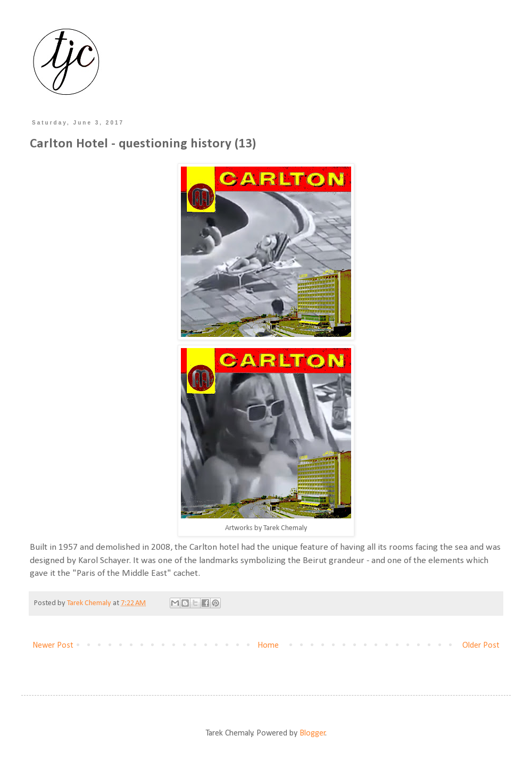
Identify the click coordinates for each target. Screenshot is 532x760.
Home (268, 646)
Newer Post (53, 646)
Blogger (313, 733)
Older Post (481, 646)
